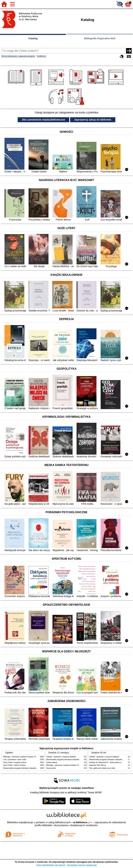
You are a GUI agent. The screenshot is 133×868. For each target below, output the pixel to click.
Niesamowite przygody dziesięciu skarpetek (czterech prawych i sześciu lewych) (34, 768)
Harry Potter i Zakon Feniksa (14, 765)
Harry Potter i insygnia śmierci (15, 762)
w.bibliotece (82, 822)
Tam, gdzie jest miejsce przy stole (102, 768)
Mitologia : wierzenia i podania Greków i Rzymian (22, 757)
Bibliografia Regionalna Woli (100, 38)
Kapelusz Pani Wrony (97, 765)
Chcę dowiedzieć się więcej (51, 865)
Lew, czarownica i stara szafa (15, 759)
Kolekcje (41, 56)
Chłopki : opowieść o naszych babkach (61, 757)
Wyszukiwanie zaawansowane (18, 56)
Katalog (33, 38)
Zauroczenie (51, 768)
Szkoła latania (52, 762)
